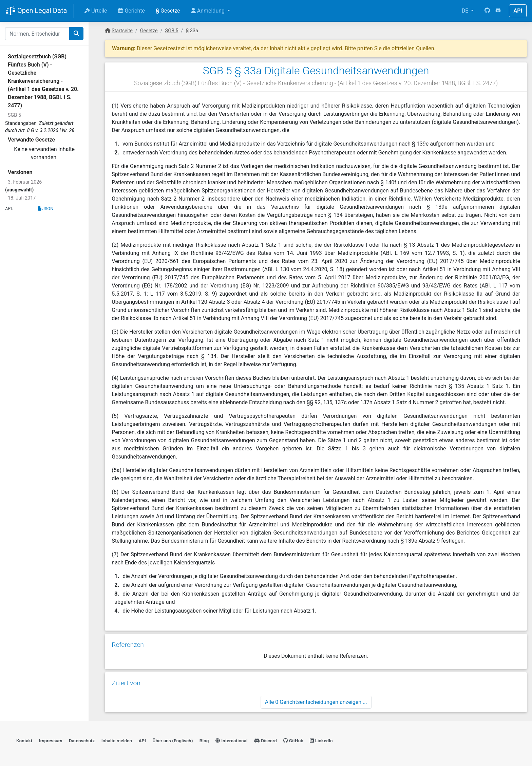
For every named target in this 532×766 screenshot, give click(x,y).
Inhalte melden (117, 741)
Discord (265, 741)
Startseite (122, 31)
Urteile (96, 11)
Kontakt (24, 741)
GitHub (293, 741)
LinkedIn (321, 741)
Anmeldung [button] (208, 11)
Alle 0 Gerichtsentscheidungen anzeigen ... (316, 702)
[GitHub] (487, 11)
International (232, 741)
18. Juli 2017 (22, 198)
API (518, 11)
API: (9, 209)
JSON (46, 209)
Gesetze (168, 11)
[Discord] (498, 11)
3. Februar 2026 (25, 182)
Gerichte (131, 11)
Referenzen (128, 645)
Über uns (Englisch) (173, 741)
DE (466, 11)
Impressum (51, 741)
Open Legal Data (36, 11)
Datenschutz (82, 741)
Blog (204, 741)
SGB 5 (14, 115)
